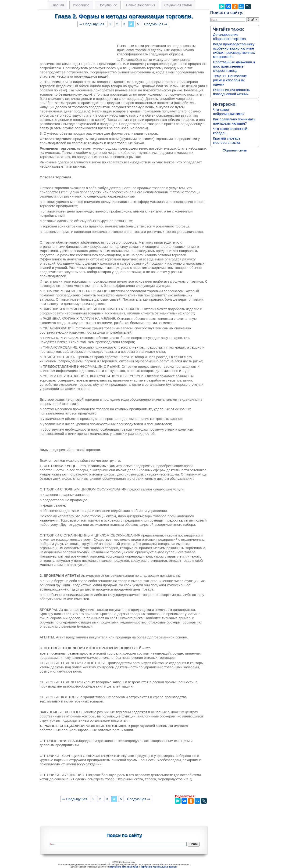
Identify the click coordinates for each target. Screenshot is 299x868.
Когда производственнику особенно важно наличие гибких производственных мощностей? (234, 50)
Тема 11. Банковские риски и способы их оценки (230, 80)
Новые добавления (141, 5)
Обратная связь (235, 150)
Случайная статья (178, 5)
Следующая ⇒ (156, 24)
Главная (58, 5)
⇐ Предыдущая (92, 24)
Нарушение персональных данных (159, 867)
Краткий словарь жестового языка (227, 140)
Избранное (81, 5)
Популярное (108, 5)
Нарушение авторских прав (124, 867)
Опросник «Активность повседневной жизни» (231, 92)
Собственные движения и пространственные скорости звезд (234, 66)
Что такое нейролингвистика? (229, 112)
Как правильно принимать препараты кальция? (234, 121)
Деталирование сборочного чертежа (229, 37)
